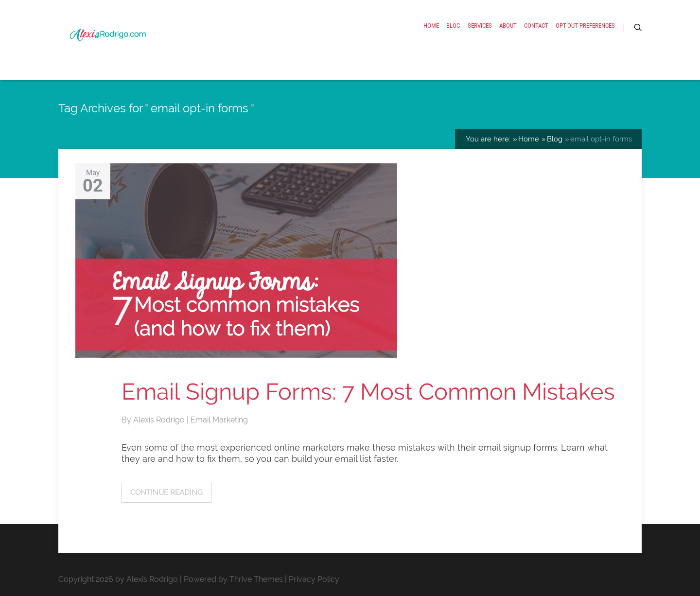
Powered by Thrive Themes (233, 579)
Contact (536, 26)
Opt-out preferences (585, 26)
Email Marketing (219, 420)
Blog (453, 26)
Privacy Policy (314, 579)
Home (431, 26)
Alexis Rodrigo (160, 420)
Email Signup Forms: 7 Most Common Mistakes (368, 392)
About (508, 26)
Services (480, 26)
